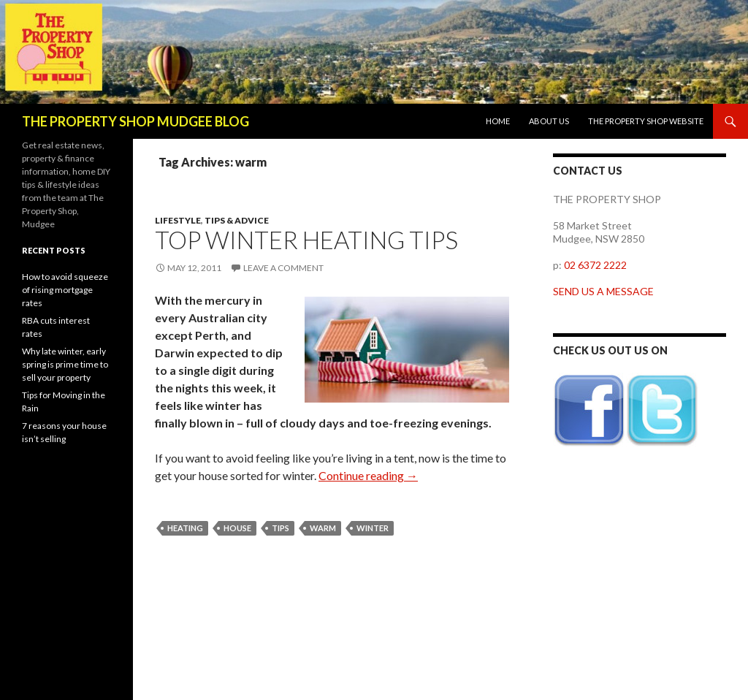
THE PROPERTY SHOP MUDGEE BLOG (136, 121)
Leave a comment (283, 268)
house (237, 528)
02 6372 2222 (595, 265)
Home (498, 121)
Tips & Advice (237, 220)
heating (185, 528)
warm (323, 528)
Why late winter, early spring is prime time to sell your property (65, 364)
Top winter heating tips (306, 240)
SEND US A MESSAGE (603, 291)
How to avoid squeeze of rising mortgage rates (65, 290)
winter (373, 528)
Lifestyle (178, 220)
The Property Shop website (646, 121)
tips (280, 528)
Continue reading (368, 475)
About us (549, 121)
